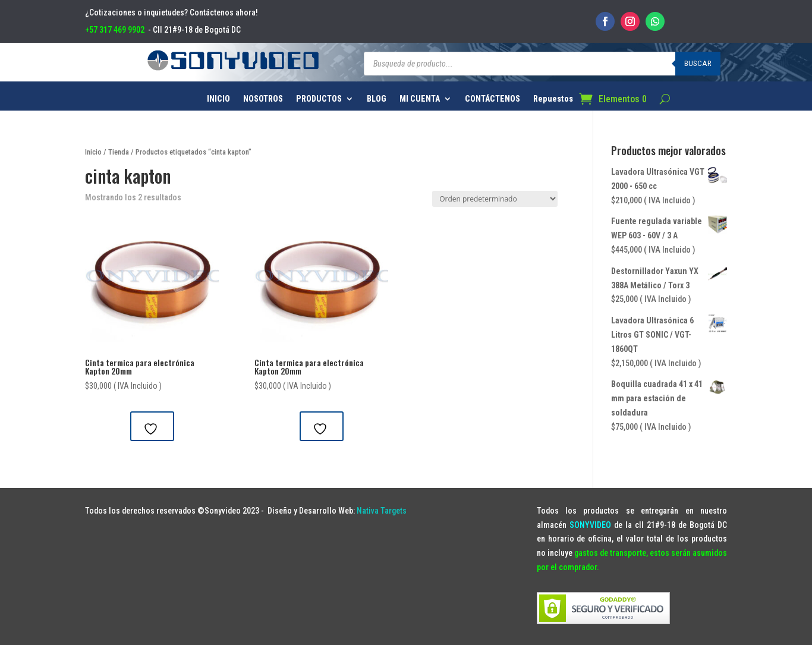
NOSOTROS (263, 99)
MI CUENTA (420, 99)
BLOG (377, 99)
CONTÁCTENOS (492, 99)
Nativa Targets (382, 511)
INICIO (218, 99)
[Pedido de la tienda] (495, 199)
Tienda (119, 152)
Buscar (698, 63)
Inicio (93, 152)
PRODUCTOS (319, 99)
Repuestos (553, 99)
